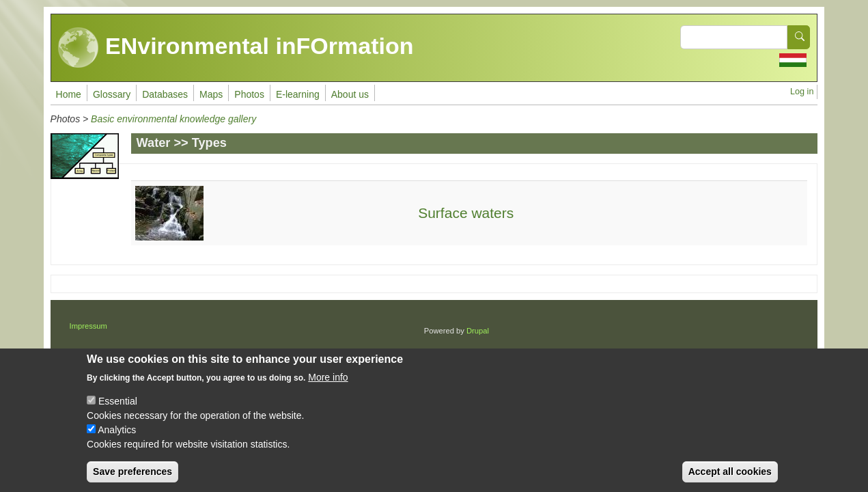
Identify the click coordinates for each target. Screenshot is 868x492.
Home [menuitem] (69, 94)
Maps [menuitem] (211, 94)
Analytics (117, 441)
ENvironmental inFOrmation (236, 48)
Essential (118, 413)
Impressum (88, 326)
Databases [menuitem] (165, 94)
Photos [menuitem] (249, 94)
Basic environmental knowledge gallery (173, 119)
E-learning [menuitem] (298, 94)
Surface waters (466, 213)
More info (328, 389)
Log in (802, 92)
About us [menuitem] (350, 94)
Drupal (478, 331)
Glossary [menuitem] (112, 94)
